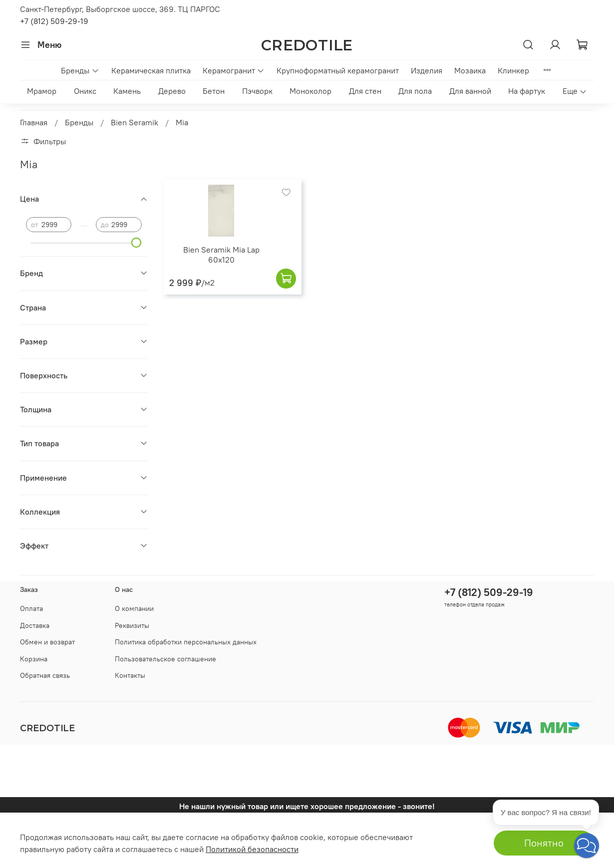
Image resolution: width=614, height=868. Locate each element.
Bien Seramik (135, 122)
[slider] (137, 243)
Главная (34, 122)
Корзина (34, 659)
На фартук (527, 91)
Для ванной (470, 91)
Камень (127, 91)
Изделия (427, 70)
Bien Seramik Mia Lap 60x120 (221, 255)
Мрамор (42, 91)
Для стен (365, 91)
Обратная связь (45, 675)
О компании (134, 608)
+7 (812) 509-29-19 (54, 21)
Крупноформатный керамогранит (338, 70)
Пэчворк (257, 91)
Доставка (35, 625)
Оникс (85, 91)
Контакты (130, 675)
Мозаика (470, 70)
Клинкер (513, 70)
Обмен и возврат (47, 642)
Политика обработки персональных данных (186, 642)
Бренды (80, 70)
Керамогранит (234, 70)
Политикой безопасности (252, 849)
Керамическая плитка (151, 70)
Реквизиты (132, 625)
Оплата (31, 608)
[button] (587, 846)
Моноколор (310, 91)
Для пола (415, 91)
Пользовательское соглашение (165, 659)
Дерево (172, 91)
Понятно (544, 843)
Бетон (214, 91)
